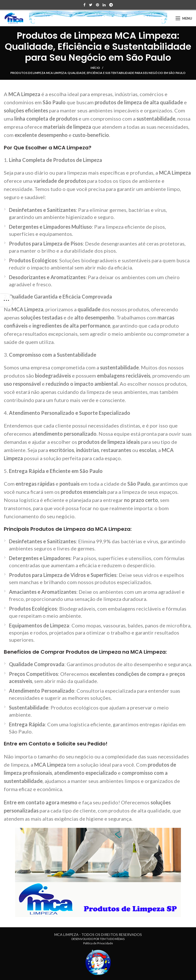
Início (95, 68)
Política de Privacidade (98, 943)
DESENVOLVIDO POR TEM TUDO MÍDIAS (98, 939)
